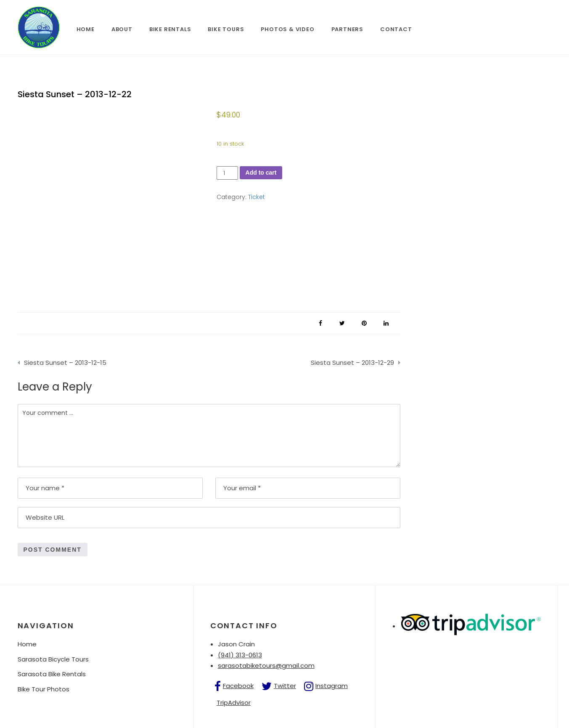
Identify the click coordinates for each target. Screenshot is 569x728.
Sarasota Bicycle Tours (53, 659)
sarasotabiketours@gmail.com (266, 666)
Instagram (332, 686)
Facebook (238, 686)
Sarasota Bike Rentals (52, 674)
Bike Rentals (170, 29)
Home (86, 29)
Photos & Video (287, 29)
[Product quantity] (227, 173)
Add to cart (261, 173)
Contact (396, 29)
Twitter (285, 686)
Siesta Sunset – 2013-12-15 (65, 363)
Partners (347, 29)
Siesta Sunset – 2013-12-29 (352, 363)
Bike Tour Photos (44, 689)
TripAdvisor (234, 703)
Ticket (257, 197)
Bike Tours (226, 29)
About (122, 29)
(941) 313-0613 (240, 655)
